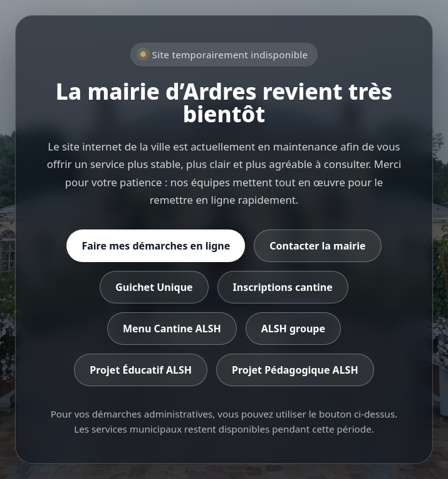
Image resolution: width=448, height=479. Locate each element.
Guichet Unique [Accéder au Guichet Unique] (154, 287)
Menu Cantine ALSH (172, 329)
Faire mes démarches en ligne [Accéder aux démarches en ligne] (156, 246)
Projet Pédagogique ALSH (295, 370)
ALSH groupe (293, 329)
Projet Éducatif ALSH (141, 370)
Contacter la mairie (317, 246)
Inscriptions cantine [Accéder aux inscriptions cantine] (283, 287)
